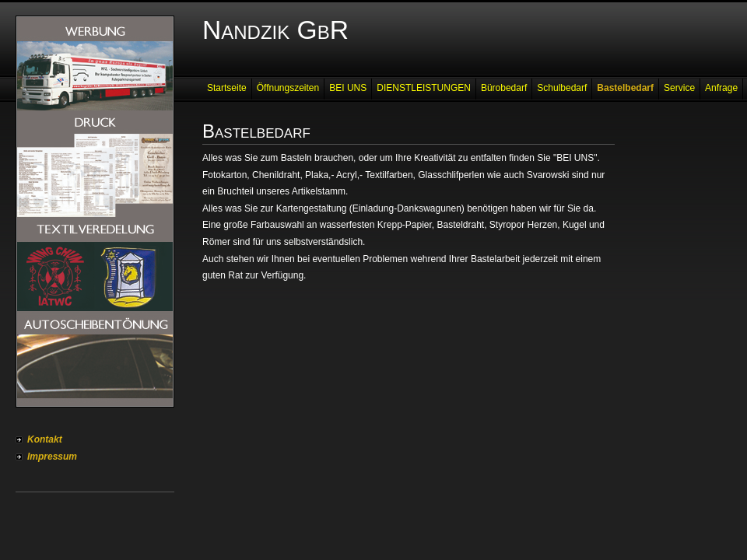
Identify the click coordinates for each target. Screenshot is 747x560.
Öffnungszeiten (288, 88)
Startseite (227, 88)
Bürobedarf (504, 88)
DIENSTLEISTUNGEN (424, 88)
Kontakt (45, 439)
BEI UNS (348, 88)
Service (679, 88)
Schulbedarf (562, 88)
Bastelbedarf (625, 88)
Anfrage (721, 88)
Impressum (52, 457)
